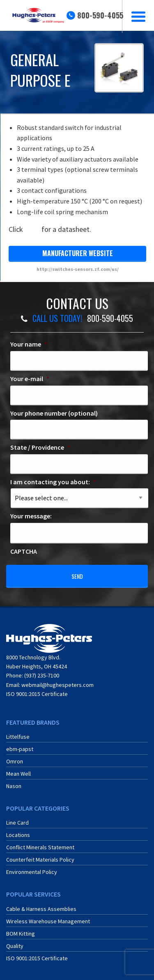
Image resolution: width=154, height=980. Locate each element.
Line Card (17, 823)
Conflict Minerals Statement (40, 847)
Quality (15, 946)
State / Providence (40, 447)
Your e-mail (30, 379)
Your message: (31, 516)
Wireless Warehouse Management (48, 921)
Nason (14, 786)
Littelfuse (18, 737)
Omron (15, 761)
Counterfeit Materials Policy (40, 860)
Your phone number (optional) (54, 413)
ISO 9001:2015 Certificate (37, 694)
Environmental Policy (32, 872)
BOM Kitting (21, 934)
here (32, 229)
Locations (18, 835)
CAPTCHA (24, 551)
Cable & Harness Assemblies (41, 909)
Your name (29, 344)
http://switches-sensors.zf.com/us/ (78, 269)
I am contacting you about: (53, 482)
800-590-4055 (100, 15)
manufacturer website (78, 253)
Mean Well (18, 774)
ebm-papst (20, 749)
